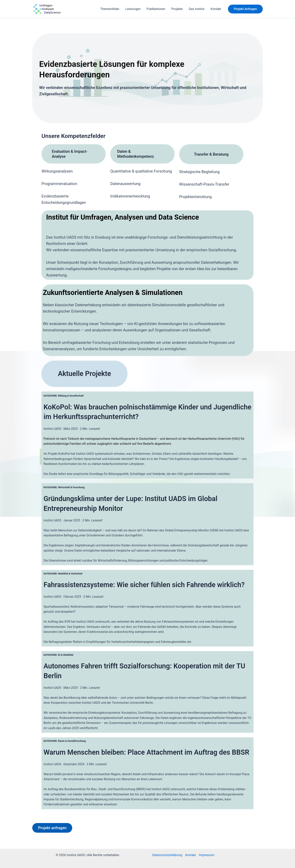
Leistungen (133, 9)
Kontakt (216, 9)
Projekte (177, 9)
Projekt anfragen (52, 828)
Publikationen (156, 9)
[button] (245, 9)
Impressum (207, 855)
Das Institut (197, 9)
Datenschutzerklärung (167, 855)
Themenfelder (110, 9)
